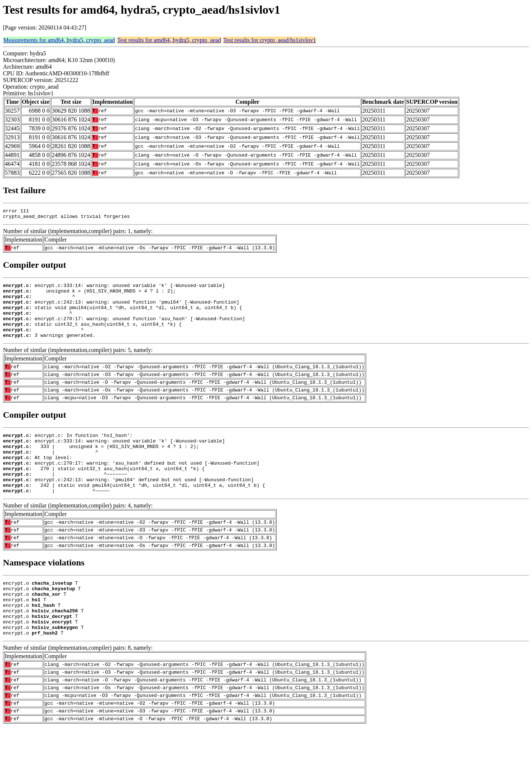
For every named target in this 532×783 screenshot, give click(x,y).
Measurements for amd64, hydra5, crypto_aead (59, 40)
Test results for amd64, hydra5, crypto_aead (169, 40)
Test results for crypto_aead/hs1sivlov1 (270, 40)
